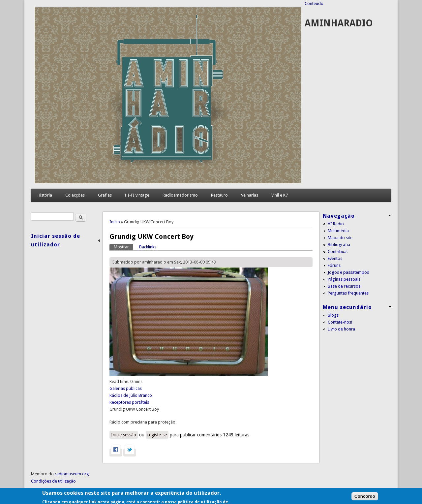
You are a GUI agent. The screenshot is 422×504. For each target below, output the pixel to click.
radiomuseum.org (72, 474)
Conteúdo (314, 3)
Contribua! (338, 252)
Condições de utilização (53, 481)
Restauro (219, 195)
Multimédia (338, 231)
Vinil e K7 (280, 195)
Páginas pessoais (344, 279)
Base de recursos (344, 286)
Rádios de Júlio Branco (131, 395)
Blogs (333, 315)
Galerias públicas (126, 388)
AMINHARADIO (339, 23)
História (45, 195)
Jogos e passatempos (348, 272)
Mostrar (123, 247)
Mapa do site (340, 238)
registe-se (157, 435)
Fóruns (334, 265)
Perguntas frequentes (348, 293)
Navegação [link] (339, 216)
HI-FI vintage (137, 195)
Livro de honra (341, 329)
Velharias (250, 195)
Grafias (105, 195)
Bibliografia (339, 245)
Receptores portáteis (129, 402)
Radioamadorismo (180, 195)
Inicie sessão (124, 435)
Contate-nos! (340, 322)
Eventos (335, 258)
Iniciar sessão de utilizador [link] (56, 240)
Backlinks (148, 247)
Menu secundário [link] (347, 307)
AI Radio (336, 224)
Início (115, 222)
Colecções (75, 195)
